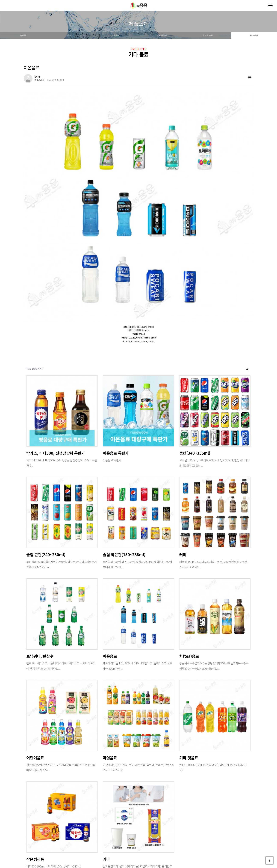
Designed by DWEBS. (138, 850)
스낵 (69, 35)
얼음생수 (115, 35)
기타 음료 (254, 35)
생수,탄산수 (162, 35)
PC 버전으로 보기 (139, 858)
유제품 (23, 35)
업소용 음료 (208, 35)
